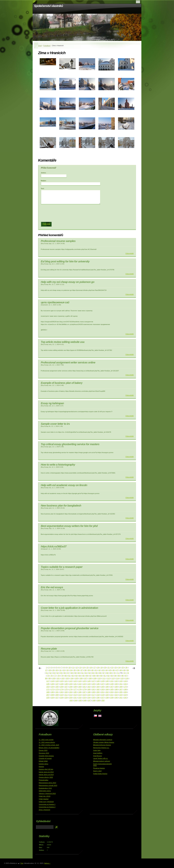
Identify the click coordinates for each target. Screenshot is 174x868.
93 (112, 676)
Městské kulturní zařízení (102, 761)
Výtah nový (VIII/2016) (46, 802)
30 (57, 670)
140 (71, 684)
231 (75, 698)
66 (100, 673)
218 (98, 695)
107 (86, 678)
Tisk (22, 863)
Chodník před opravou (46, 756)
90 (101, 676)
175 (66, 689)
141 (75, 684)
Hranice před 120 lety (46, 769)
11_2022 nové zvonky (46, 740)
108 (90, 678)
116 (127, 678)
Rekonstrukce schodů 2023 (48, 785)
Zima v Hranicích (44, 810)
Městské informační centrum (103, 740)
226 (52, 698)
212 (71, 695)
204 (116, 692)
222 (116, 695)
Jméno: (43, 173)
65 (97, 673)
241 (121, 698)
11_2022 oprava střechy (47, 742)
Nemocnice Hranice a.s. (101, 748)
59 (75, 673)
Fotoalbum (47, 46)
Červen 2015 (43, 750)
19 (101, 667)
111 (104, 678)
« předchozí (40, 668)
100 (54, 678)
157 (66, 687)
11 (73, 667)
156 (61, 687)
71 (118, 673)
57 (68, 673)
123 (75, 681)
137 (57, 684)
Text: (43, 189)
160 (80, 687)
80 (66, 676)
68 (107, 673)
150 (116, 684)
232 (80, 698)
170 (125, 687)
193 (66, 692)
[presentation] (88, 213)
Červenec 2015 (44, 753)
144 (89, 684)
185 (112, 689)
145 (93, 684)
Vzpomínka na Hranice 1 (47, 804)
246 (85, 700)
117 (48, 681)
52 (51, 673)
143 (84, 684)
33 (67, 670)
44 (107, 670)
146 (98, 684)
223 (121, 695)
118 (52, 681)
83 (76, 676)
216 (89, 695)
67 (104, 673)
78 (59, 676)
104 (72, 678)
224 (125, 695)
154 (52, 687)
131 (112, 681)
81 (69, 676)
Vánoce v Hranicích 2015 (47, 793)
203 (112, 692)
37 (82, 670)
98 (46, 678)
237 (102, 698)
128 (98, 681)
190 (52, 692)
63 (90, 673)
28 (50, 670)
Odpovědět (130, 254)
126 (89, 681)
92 (108, 676)
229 (66, 698)
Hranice (41, 767)
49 (124, 670)
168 (116, 687)
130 (107, 681)
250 (103, 700)
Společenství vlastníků (48, 6)
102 (63, 678)
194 (71, 692)
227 (57, 698)
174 (61, 689)
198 (89, 692)
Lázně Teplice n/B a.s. (101, 758)
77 (55, 676)
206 (125, 692)
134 (125, 681)
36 (78, 670)
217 (93, 695)
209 (57, 695)
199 (93, 692)
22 (112, 667)
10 (70, 667)
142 (80, 684)
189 (48, 692)
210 (61, 695)
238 (107, 698)
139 (66, 684)
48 (121, 670)
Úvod (40, 46)
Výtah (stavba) (44, 799)
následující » (134, 668)
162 (89, 687)
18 (98, 667)
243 (71, 700)
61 (82, 673)
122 (71, 681)
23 (116, 667)
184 (107, 689)
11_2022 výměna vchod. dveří (49, 745)
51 (47, 673)
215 (84, 695)
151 (121, 684)
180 (89, 689)
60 (79, 673)
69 (111, 673)
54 (58, 673)
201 (102, 692)
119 (57, 681)
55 (61, 673)
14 (84, 667)
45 (110, 670)
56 (65, 673)
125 (84, 681)
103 (67, 678)
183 (102, 689)
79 (62, 676)
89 (98, 676)
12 (77, 667)
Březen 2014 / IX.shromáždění (49, 748)
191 (57, 692)
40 (92, 670)
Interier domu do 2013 (46, 772)
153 (48, 687)
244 (76, 700)
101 (58, 678)
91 (105, 676)
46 (114, 670)
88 (94, 676)
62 (86, 673)
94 (115, 676)
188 (125, 689)
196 (80, 692)
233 (84, 698)
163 (93, 687)
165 (102, 687)
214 (80, 695)
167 (112, 687)
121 (66, 681)
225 (48, 698)
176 (71, 689)
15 (87, 667)
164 (98, 687)
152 (125, 684)
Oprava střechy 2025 (46, 777)
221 (112, 695)
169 (121, 687)
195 (75, 692)
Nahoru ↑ (47, 863)
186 (116, 689)
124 (80, 681)
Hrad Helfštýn (98, 753)
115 (122, 678)
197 (84, 692)
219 (102, 695)
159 (75, 687)
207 (48, 695)
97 (126, 676)
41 (96, 670)
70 (114, 673)
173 (57, 689)
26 (126, 667)
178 (80, 689)
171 (48, 689)
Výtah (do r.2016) (45, 796)
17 (94, 667)
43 (103, 670)
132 (116, 681)
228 (61, 698)
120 (61, 681)
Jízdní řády (97, 750)
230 (71, 698)
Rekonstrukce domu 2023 (47, 783)
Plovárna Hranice (99, 768)
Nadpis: (44, 181)
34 (71, 670)
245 (80, 700)
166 (107, 687)
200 (98, 692)
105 (76, 678)
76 (52, 676)
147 (102, 684)
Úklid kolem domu (45, 791)
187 (121, 689)
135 (48, 684)
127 (93, 681)
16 (91, 667)
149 (112, 684)
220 (107, 695)
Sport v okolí (97, 771)
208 (52, 695)
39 (89, 670)
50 (128, 670)
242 (125, 698)
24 (119, 667)
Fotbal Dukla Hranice (100, 774)
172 (52, 689)
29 (53, 670)
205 (121, 692)
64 (93, 673)
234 (89, 698)
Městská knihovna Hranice (102, 745)
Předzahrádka (43, 780)
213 (75, 695)
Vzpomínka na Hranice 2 (47, 807)
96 (122, 676)
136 (52, 684)
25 (123, 667)
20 (105, 667)
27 (46, 670)
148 (107, 684)
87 (91, 676)
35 (75, 670)
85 (83, 676)
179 (84, 689)
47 (117, 670)
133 (121, 681)
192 (61, 692)
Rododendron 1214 (45, 788)
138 (61, 684)
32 (64, 670)
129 (102, 681)
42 (99, 670)
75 (48, 676)
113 (113, 678)
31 (60, 670)
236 (98, 698)
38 (85, 670)
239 (112, 698)
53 (54, 673)
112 (108, 678)
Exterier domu (43, 764)
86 (87, 676)
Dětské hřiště (43, 761)
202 (107, 692)
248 (94, 700)
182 (98, 689)
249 (98, 700)
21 (109, 667)
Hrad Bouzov (98, 756)
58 (72, 673)
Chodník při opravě (45, 758)
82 (73, 676)
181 (93, 689)
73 (124, 673)
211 (66, 695)
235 (93, 698)
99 (50, 678)
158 (71, 687)
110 (99, 678)
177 (75, 689)
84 (80, 676)
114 (117, 678)
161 (84, 687)
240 (116, 698)
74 (128, 673)
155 (57, 687)
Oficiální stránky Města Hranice (104, 742)
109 (95, 678)
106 (81, 678)
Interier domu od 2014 (46, 775)
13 (80, 667)
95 (119, 676)
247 (89, 700)
